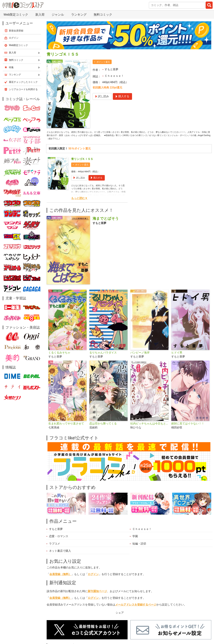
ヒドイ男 (177, 355)
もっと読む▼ (79, 201)
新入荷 (40, 15)
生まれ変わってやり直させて (66, 426)
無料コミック (103, 15)
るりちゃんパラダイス (103, 355)
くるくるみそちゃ (59, 355)
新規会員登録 (16, 31)
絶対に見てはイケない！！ (188, 426)
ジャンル (58, 15)
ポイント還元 (103, 62)
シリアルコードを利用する (23, 89)
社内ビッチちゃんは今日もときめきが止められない (149, 426)
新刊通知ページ (97, 594)
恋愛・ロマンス (59, 539)
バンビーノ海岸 (140, 355)
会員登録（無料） (60, 577)
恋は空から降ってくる (103, 426)
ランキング (79, 15)
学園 (135, 539)
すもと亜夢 (111, 69)
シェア (120, 615)
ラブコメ (55, 546)
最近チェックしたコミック (23, 82)
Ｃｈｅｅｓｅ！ (114, 76)
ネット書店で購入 (60, 553)
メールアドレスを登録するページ (136, 607)
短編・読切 (139, 546)
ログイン (93, 577)
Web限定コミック (16, 15)
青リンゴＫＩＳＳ (82, 161)
